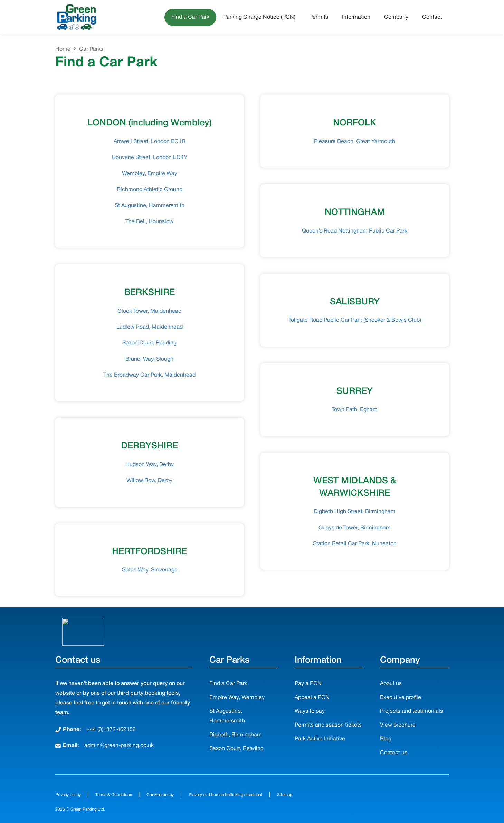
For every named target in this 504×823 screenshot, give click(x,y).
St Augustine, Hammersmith (150, 206)
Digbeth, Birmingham (236, 735)
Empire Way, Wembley (237, 698)
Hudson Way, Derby (150, 465)
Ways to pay (310, 711)
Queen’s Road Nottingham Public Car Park (355, 231)
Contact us (394, 753)
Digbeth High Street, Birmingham (355, 512)
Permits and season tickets (328, 725)
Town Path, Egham (355, 410)
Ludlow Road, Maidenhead (150, 327)
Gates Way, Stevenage (150, 570)
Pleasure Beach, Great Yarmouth (355, 142)
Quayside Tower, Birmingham (355, 528)
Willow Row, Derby (149, 481)
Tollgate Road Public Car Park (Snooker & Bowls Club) (355, 320)
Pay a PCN (308, 684)
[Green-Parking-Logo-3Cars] (76, 17)
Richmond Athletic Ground (150, 190)
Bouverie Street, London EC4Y (150, 158)
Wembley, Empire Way (150, 174)
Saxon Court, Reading (149, 343)
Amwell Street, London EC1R (150, 142)
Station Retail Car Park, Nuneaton (355, 544)
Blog (386, 739)
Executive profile (401, 698)
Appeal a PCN (312, 698)
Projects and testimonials (411, 711)
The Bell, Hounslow (149, 222)
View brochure (398, 725)
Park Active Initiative (320, 739)
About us (391, 684)
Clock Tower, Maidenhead (149, 311)
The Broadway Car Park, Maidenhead (149, 375)
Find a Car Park (228, 684)
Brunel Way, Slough (149, 359)
